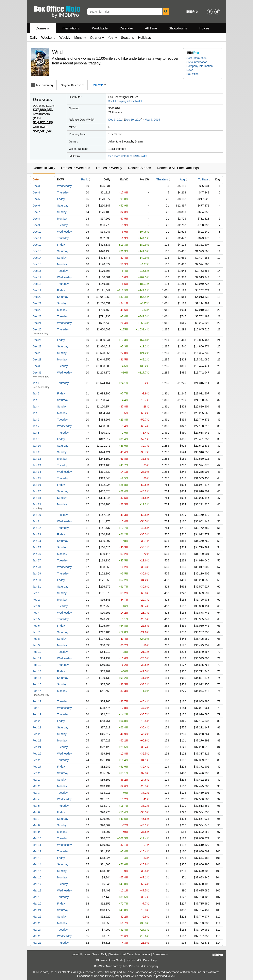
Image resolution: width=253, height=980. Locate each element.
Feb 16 (37, 691)
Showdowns (178, 28)
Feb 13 (37, 671)
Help (154, 960)
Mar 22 (37, 917)
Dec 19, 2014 (133, 120)
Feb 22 (37, 734)
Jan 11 (37, 452)
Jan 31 (37, 587)
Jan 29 (37, 573)
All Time (151, 28)
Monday (62, 219)
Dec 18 (37, 284)
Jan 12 (37, 459)
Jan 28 (37, 567)
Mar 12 (37, 851)
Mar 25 (37, 936)
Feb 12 (37, 665)
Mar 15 (37, 871)
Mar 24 (37, 930)
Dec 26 (37, 340)
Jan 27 (37, 560)
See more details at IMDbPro (128, 156)
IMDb (143, 966)
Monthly (80, 38)
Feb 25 (37, 754)
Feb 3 (36, 606)
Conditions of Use (88, 976)
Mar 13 (37, 858)
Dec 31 (37, 373)
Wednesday (64, 186)
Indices (204, 28)
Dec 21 (37, 303)
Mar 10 (37, 838)
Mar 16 (37, 877)
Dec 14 (37, 258)
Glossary (101, 960)
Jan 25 (37, 547)
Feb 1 (36, 593)
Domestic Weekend (76, 168)
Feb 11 (37, 658)
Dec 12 (37, 245)
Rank (84, 179)
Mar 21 (37, 910)
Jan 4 (36, 407)
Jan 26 (37, 554)
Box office (192, 74)
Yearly (112, 38)
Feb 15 (37, 684)
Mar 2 (36, 786)
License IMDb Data (137, 960)
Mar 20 (37, 904)
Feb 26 (37, 760)
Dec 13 (37, 251)
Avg (182, 179)
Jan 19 (37, 504)
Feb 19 (37, 714)
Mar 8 (36, 825)
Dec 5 (36, 199)
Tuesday (62, 225)
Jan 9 (36, 439)
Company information (200, 66)
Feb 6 (36, 626)
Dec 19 (37, 290)
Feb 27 (37, 767)
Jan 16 (37, 485)
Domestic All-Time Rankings (178, 168)
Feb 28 (37, 773)
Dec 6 (36, 206)
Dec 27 (37, 346)
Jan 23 (37, 534)
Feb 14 (37, 678)
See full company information (125, 101)
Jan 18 (37, 498)
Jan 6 (36, 420)
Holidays (144, 38)
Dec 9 (36, 225)
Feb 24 (37, 747)
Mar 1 (36, 780)
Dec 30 (37, 366)
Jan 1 (36, 383)
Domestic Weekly (109, 168)
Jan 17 (37, 491)
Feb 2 (36, 600)
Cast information (196, 58)
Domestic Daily (44, 168)
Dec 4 (36, 192)
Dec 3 (36, 186)
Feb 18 (37, 708)
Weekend (48, 38)
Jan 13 (37, 465)
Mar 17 (37, 884)
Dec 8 (36, 219)
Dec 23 (37, 316)
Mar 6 (36, 812)
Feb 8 (36, 639)
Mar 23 (37, 923)
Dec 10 (37, 232)
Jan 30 (37, 580)
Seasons (127, 38)
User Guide (116, 960)
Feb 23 (37, 740)
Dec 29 (37, 359)
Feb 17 (37, 701)
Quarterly (97, 38)
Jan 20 (37, 515)
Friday (61, 199)
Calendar (126, 28)
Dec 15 (37, 264)
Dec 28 (37, 353)
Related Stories (139, 168)
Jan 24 (37, 541)
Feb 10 (37, 652)
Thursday (63, 192)
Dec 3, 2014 (116, 120)
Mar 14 (37, 864)
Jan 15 (37, 478)
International (71, 28)
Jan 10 (37, 446)
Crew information (197, 62)
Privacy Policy (114, 976)
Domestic (43, 28)
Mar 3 (36, 793)
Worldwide (100, 28)
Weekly (65, 38)
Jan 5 (36, 413)
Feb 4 (36, 613)
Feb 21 (37, 727)
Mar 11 (37, 845)
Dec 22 (37, 310)
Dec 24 (37, 323)
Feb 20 (37, 721)
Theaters (162, 179)
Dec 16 (37, 271)
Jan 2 (36, 393)
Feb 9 (36, 645)
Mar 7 (36, 819)
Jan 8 (36, 433)
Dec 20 (37, 297)
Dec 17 (37, 277)
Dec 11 (37, 238)
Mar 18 (37, 890)
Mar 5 (36, 806)
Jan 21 (37, 521)
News (190, 70)
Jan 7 (36, 426)
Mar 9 (36, 832)
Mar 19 (37, 897)
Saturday (63, 206)
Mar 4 (36, 799)
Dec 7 (36, 212)
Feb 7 (36, 632)
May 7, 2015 (152, 120)
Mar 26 (37, 943)
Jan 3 (36, 400)
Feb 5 (36, 619)
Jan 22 (37, 528)
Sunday (62, 212)
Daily (34, 38)
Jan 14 (37, 472)
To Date (203, 179)
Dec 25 (37, 329)
